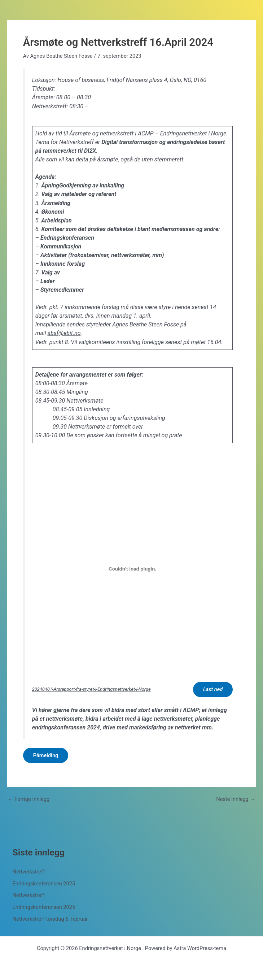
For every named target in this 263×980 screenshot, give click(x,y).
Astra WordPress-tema (200, 948)
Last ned (213, 689)
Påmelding (46, 755)
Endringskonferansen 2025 (44, 884)
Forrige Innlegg (29, 799)
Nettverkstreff (29, 872)
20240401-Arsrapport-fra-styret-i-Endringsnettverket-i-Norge (91, 689)
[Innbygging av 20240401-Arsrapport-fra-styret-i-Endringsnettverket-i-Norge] (132, 569)
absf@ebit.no (64, 333)
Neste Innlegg (236, 799)
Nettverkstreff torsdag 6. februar (50, 919)
